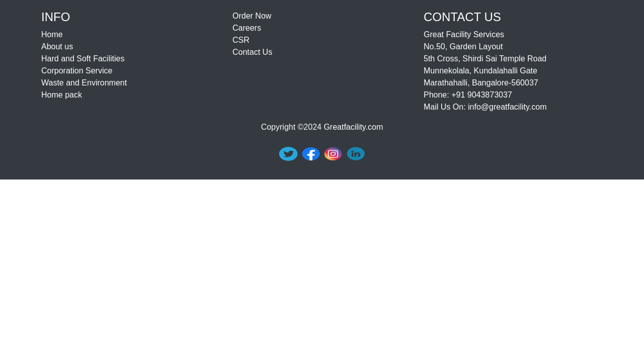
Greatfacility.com (353, 127)
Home (52, 34)
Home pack (62, 95)
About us (57, 47)
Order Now (252, 16)
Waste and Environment (84, 83)
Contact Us (252, 52)
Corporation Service (77, 71)
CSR (241, 40)
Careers (247, 28)
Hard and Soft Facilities (83, 59)
